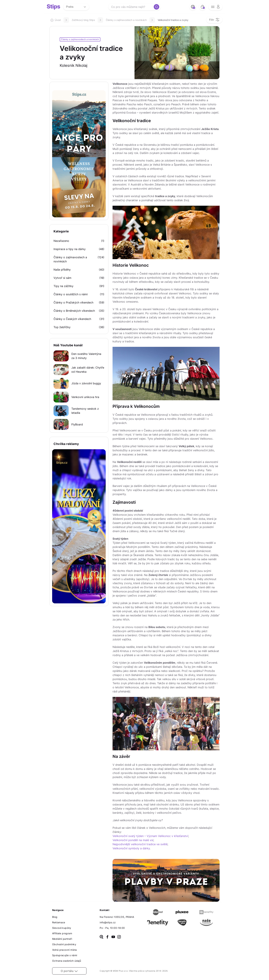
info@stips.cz (108, 922)
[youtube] (113, 937)
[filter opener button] (214, 20)
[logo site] (54, 7)
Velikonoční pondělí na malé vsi (133, 840)
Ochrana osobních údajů (67, 961)
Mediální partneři (62, 939)
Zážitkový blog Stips (83, 20)
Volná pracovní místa (64, 950)
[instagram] (119, 937)
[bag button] (202, 7)
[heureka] (101, 937)
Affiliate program (62, 933)
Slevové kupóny (62, 928)
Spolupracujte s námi (65, 955)
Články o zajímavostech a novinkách (126, 20)
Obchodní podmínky (64, 944)
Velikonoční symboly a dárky (131, 848)
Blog (55, 917)
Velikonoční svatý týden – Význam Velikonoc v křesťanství (150, 836)
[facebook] (107, 937)
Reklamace (59, 922)
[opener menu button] (215, 7)
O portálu (69, 971)
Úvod (56, 20)
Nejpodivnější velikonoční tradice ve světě (140, 844)
